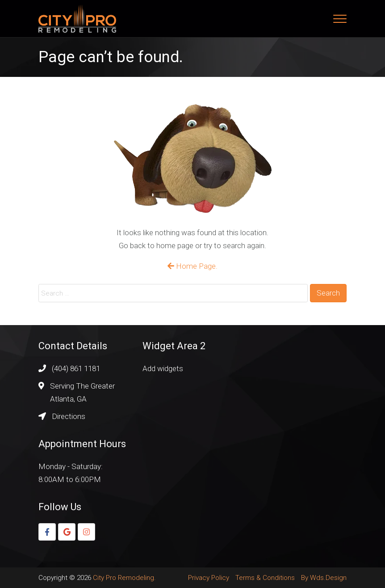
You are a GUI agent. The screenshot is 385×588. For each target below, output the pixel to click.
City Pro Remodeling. (124, 578)
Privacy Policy (209, 578)
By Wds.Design (324, 578)
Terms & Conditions (265, 578)
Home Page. (192, 266)
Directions (69, 416)
